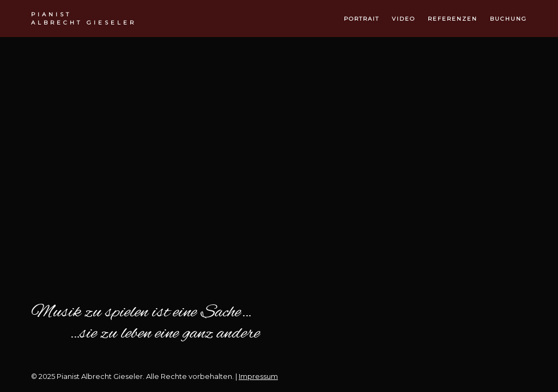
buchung (508, 19)
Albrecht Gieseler (84, 18)
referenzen (453, 19)
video (404, 19)
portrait (362, 19)
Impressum (258, 376)
